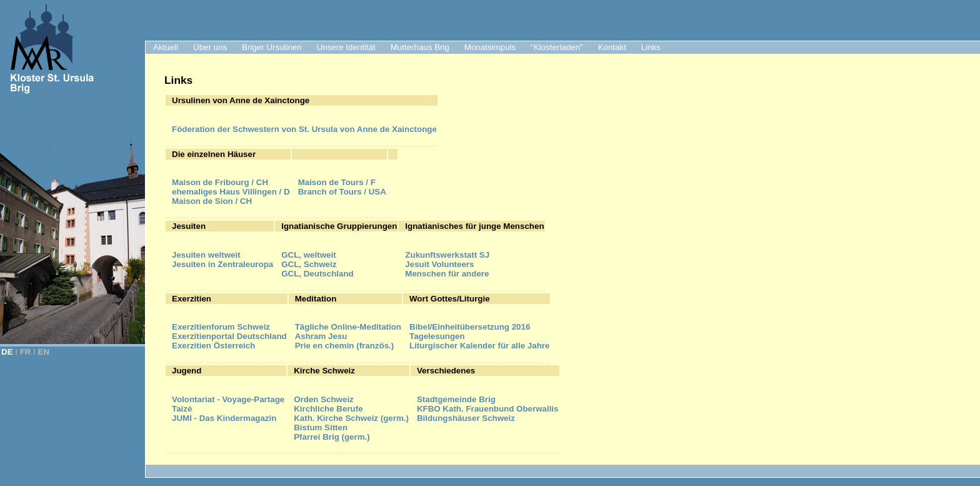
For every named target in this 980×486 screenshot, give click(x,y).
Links (651, 47)
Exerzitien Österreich (213, 346)
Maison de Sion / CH (212, 201)
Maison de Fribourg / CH (220, 182)
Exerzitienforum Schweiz (221, 327)
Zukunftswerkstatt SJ (447, 255)
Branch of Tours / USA (342, 192)
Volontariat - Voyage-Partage (228, 399)
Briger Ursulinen (272, 47)
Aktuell (166, 47)
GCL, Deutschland (317, 274)
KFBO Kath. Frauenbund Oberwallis (488, 409)
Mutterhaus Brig (420, 47)
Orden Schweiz (324, 399)
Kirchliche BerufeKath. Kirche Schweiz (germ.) (351, 413)
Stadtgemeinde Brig (456, 399)
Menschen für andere (447, 274)
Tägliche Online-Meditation (348, 327)
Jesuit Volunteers (439, 264)
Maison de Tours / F (337, 182)
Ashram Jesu (321, 336)
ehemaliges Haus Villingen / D (231, 192)
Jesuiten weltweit (206, 255)
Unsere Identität (346, 47)
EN (44, 352)
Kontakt (612, 47)
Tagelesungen (437, 336)
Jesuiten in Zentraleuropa (222, 264)
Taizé (182, 409)
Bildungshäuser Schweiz (466, 418)
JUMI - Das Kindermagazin (224, 418)
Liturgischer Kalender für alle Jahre (479, 346)
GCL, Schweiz (309, 264)
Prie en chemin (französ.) (345, 346)
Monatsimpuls (490, 47)
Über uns (210, 47)
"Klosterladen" (557, 47)
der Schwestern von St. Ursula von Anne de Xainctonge (304, 129)
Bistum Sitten (321, 428)
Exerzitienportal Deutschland (229, 336)
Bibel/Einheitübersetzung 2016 (470, 327)
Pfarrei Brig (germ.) (332, 437)
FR (26, 352)
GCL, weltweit (308, 255)
